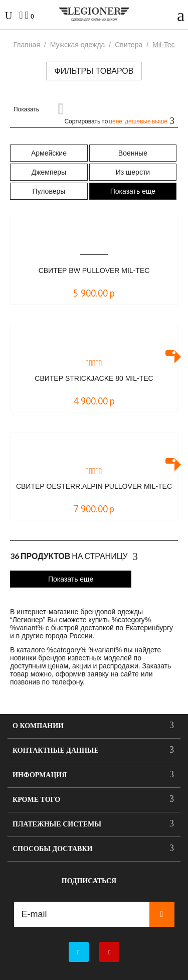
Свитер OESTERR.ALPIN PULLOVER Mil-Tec (94, 486)
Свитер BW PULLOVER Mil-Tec (94, 270)
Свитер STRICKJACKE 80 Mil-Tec (94, 378)
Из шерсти (133, 172)
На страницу (74, 556)
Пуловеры (49, 191)
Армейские (49, 153)
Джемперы (49, 172)
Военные (133, 153)
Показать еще (133, 191)
